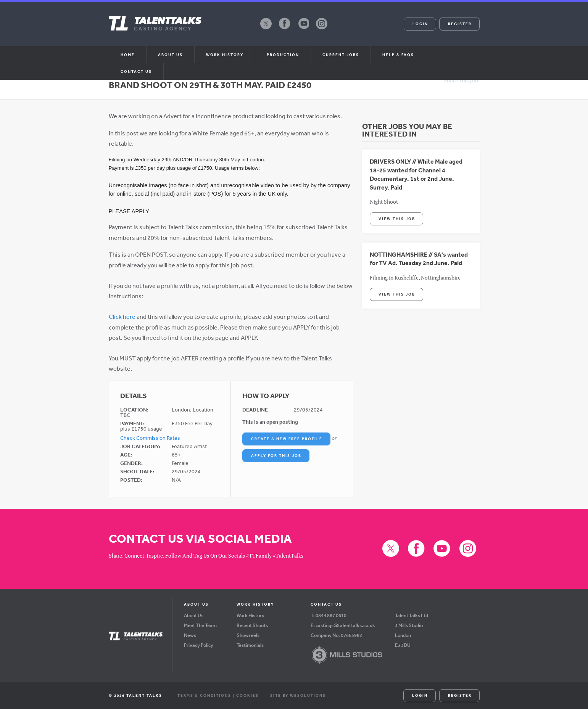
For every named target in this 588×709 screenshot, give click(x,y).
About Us (194, 615)
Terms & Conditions (204, 695)
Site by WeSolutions (298, 695)
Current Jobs (341, 55)
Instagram (322, 29)
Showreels (248, 635)
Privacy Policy (199, 645)
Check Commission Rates (150, 438)
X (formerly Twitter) (266, 29)
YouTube (303, 29)
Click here (122, 317)
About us (170, 55)
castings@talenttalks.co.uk (345, 625)
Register (460, 24)
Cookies (247, 695)
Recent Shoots (252, 625)
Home (128, 55)
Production (283, 55)
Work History (225, 55)
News (190, 635)
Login (420, 24)
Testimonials (250, 645)
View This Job (397, 219)
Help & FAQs (398, 55)
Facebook (285, 29)
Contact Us (136, 71)
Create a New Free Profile (287, 439)
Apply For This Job (276, 455)
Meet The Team (200, 625)
